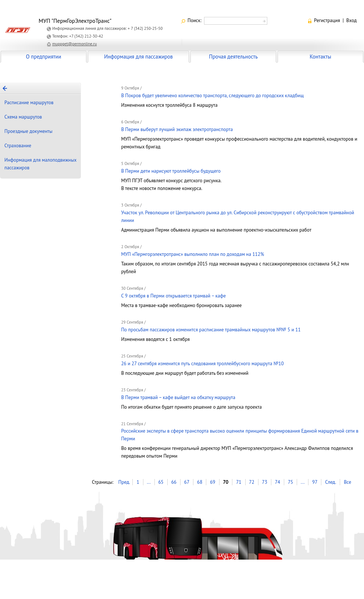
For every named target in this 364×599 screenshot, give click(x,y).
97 (315, 482)
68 (200, 482)
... (149, 482)
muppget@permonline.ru (74, 44)
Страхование (18, 146)
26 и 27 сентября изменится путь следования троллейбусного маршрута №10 (202, 364)
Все (347, 482)
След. (331, 482)
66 (174, 482)
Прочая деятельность (233, 57)
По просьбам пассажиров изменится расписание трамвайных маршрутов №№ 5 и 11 (211, 330)
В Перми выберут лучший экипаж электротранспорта (177, 129)
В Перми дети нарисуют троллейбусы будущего (171, 171)
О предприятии (44, 57)
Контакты (320, 57)
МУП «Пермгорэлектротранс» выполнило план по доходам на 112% (192, 254)
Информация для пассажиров (138, 57)
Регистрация (327, 20)
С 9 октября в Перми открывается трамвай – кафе (173, 296)
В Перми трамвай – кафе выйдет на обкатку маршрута (178, 397)
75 (290, 482)
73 (265, 482)
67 (187, 482)
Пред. (124, 482)
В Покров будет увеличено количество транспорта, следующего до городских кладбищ (212, 96)
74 (278, 482)
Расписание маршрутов (29, 103)
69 (213, 482)
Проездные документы (28, 131)
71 (239, 482)
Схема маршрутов (23, 117)
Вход (351, 20)
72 (251, 482)
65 (161, 482)
